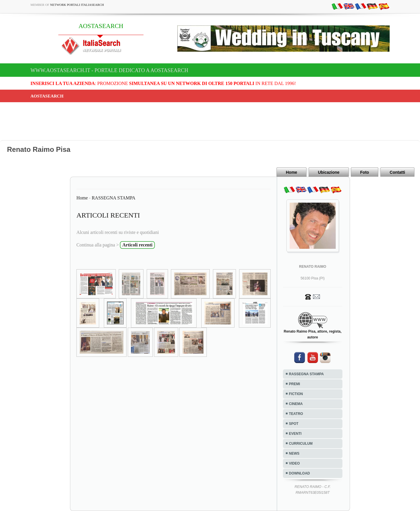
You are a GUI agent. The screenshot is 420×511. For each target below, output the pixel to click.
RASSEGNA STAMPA (113, 198)
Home (292, 172)
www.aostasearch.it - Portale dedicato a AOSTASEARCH (110, 70)
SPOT (294, 424)
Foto (365, 172)
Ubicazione (329, 172)
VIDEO (294, 463)
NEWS (294, 453)
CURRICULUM (301, 444)
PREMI (295, 384)
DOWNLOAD (300, 473)
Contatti (397, 172)
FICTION (296, 394)
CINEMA (296, 404)
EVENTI (295, 434)
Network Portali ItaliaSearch (77, 5)
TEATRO (296, 414)
